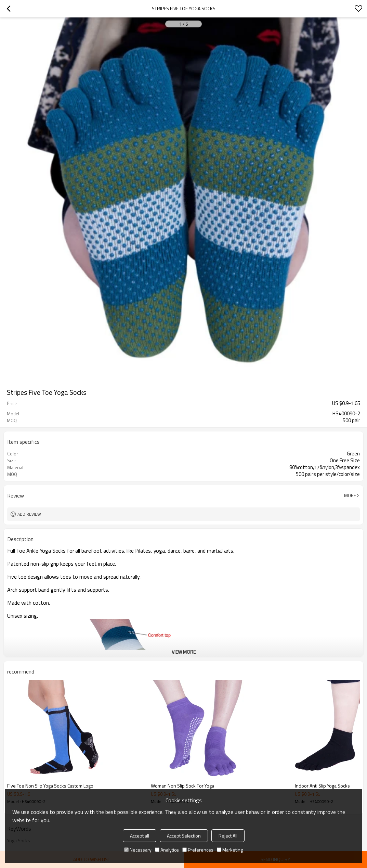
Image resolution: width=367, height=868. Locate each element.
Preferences (198, 850)
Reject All (228, 836)
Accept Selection (184, 836)
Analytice (167, 850)
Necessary (138, 850)
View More (184, 652)
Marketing (230, 850)
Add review (29, 514)
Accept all (140, 836)
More (350, 495)
